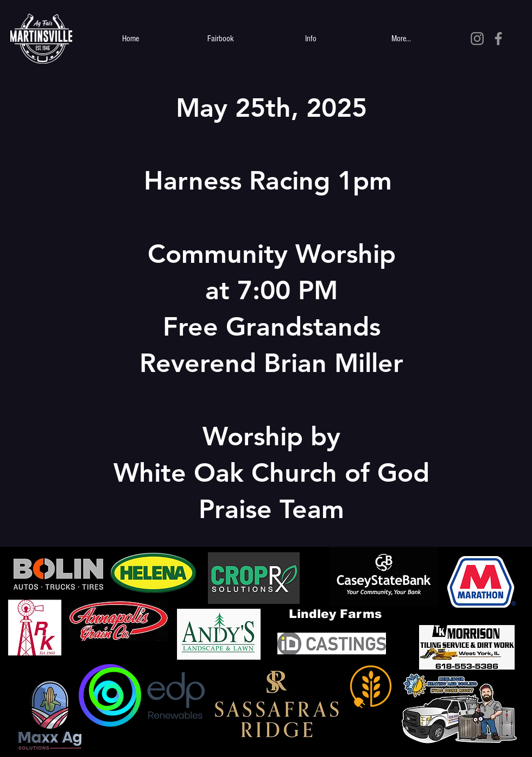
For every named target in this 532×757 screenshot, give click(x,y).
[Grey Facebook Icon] (498, 39)
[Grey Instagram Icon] (477, 39)
